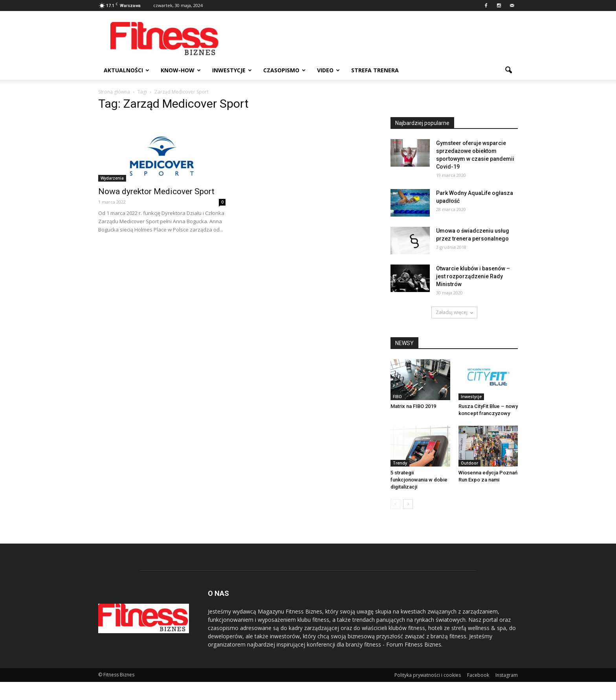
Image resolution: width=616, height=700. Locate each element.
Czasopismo (284, 70)
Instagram (507, 675)
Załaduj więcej (454, 312)
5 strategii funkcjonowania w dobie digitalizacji (419, 480)
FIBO (397, 397)
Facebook (478, 675)
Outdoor (469, 463)
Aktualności (126, 70)
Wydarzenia (112, 178)
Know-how (181, 70)
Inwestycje (232, 70)
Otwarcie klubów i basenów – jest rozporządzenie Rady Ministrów (473, 276)
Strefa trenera (375, 70)
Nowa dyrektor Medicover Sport (156, 191)
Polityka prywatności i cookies (428, 675)
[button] (508, 70)
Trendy (400, 463)
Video (328, 70)
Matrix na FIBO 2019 (413, 406)
